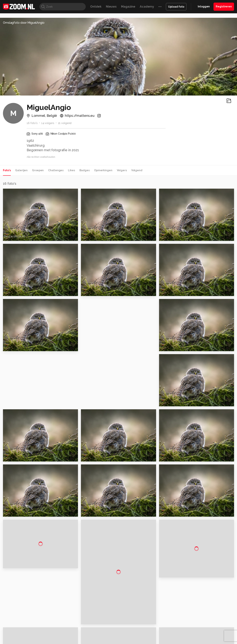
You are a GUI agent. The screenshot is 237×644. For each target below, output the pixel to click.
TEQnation (158, 635)
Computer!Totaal (66, 631)
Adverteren (198, 586)
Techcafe (117, 631)
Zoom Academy (82, 635)
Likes (71, 170)
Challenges (56, 170)
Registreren (224, 6)
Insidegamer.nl (190, 631)
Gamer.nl (174, 631)
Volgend (137, 170)
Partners (196, 606)
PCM (52, 631)
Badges (85, 170)
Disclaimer (197, 593)
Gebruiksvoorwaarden (204, 599)
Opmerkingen (103, 170)
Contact (196, 619)
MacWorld (131, 631)
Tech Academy (103, 635)
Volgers (122, 170)
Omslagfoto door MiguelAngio (24, 23)
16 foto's (32, 123)
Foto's (7, 170)
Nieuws (111, 7)
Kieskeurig (21, 631)
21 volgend (65, 123)
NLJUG (146, 635)
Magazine (128, 7)
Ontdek (96, 7)
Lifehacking (146, 631)
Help (194, 613)
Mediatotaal (102, 631)
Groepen (38, 170)
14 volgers (48, 123)
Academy (147, 7)
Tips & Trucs (86, 631)
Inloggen (204, 6)
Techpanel (160, 631)
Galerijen (21, 170)
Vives (117, 635)
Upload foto (176, 7)
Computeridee (38, 631)
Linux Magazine (131, 635)
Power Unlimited (210, 631)
